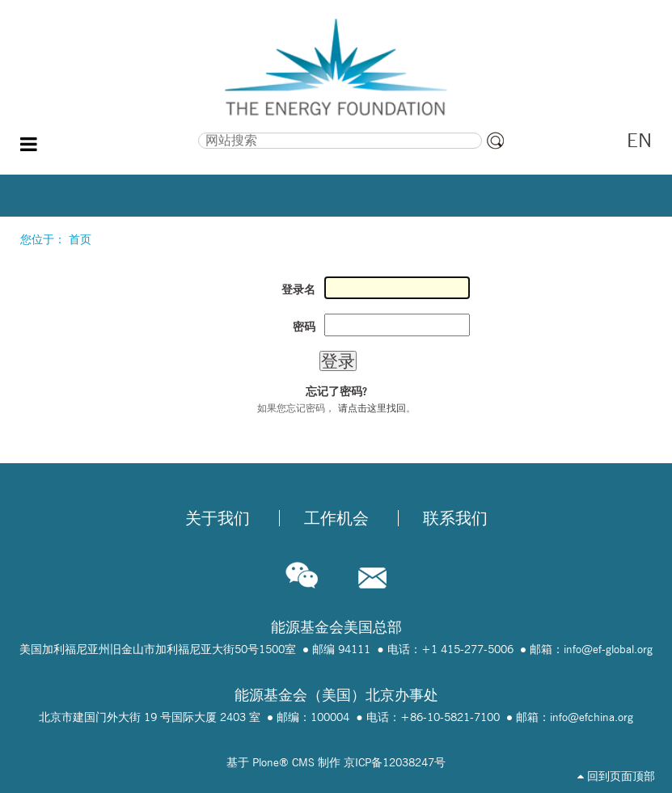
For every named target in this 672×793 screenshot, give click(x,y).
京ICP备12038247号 (395, 762)
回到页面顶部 (616, 776)
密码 (304, 327)
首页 (80, 239)
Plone (266, 762)
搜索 (113, 131)
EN (639, 140)
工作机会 (336, 518)
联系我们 (455, 518)
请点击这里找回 (372, 408)
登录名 (298, 289)
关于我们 (218, 518)
